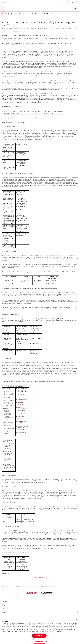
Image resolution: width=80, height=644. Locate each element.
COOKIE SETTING (39, 641)
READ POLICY (48, 631)
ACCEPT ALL (39, 636)
